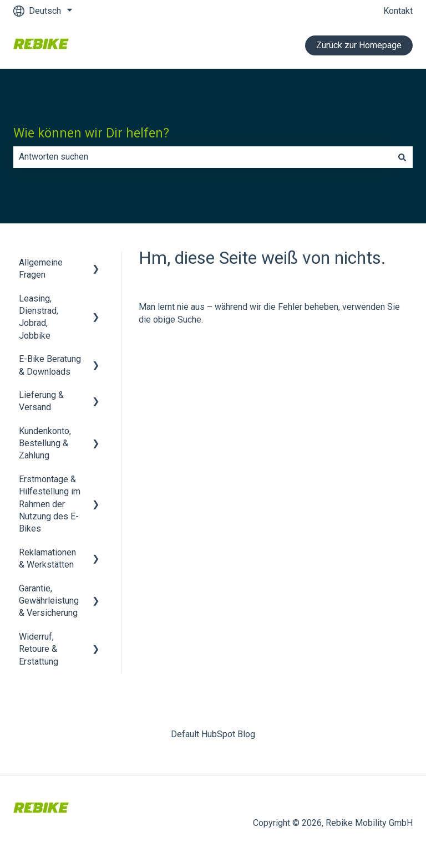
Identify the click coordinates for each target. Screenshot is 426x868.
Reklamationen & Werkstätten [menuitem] (47, 558)
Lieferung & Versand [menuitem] (41, 401)
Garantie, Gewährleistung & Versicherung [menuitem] (49, 601)
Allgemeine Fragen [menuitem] (41, 269)
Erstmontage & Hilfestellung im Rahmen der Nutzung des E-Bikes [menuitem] (50, 504)
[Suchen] (402, 157)
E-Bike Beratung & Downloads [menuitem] (50, 365)
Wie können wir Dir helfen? (91, 133)
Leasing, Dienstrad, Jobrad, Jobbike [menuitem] (39, 317)
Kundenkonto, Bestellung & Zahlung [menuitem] (45, 443)
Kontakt (398, 11)
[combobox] (202, 157)
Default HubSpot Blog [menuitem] (213, 734)
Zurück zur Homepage (359, 45)
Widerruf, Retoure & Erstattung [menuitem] (39, 649)
